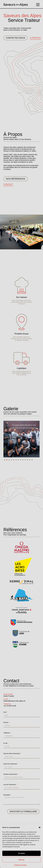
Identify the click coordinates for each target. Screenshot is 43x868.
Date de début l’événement (12, 754)
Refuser (21, 860)
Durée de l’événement (10, 764)
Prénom (6, 723)
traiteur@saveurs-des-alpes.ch (14, 701)
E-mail (6, 743)
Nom (5, 712)
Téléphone (7, 733)
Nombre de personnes (10, 774)
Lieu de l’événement (10, 785)
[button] (40, 827)
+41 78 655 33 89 (10, 706)
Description (7, 795)
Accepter (21, 853)
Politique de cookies (20, 865)
